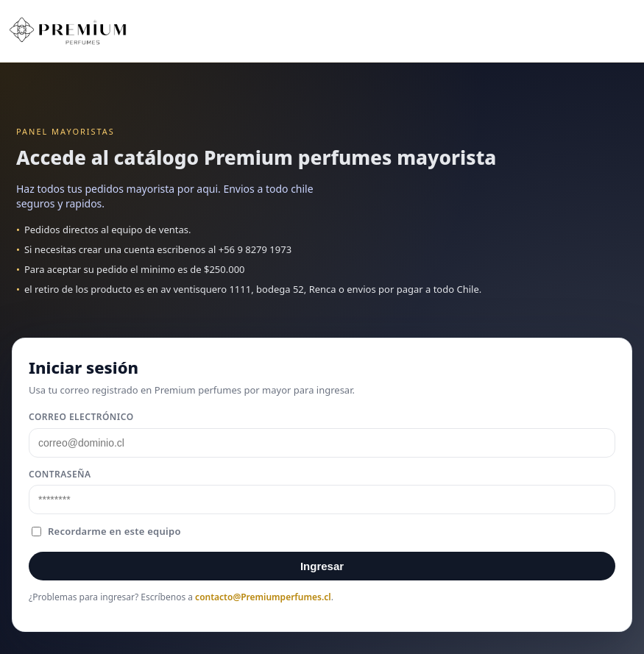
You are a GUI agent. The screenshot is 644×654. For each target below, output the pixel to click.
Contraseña (60, 474)
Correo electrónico (81, 417)
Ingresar (322, 566)
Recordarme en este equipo (106, 531)
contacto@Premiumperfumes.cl (263, 597)
